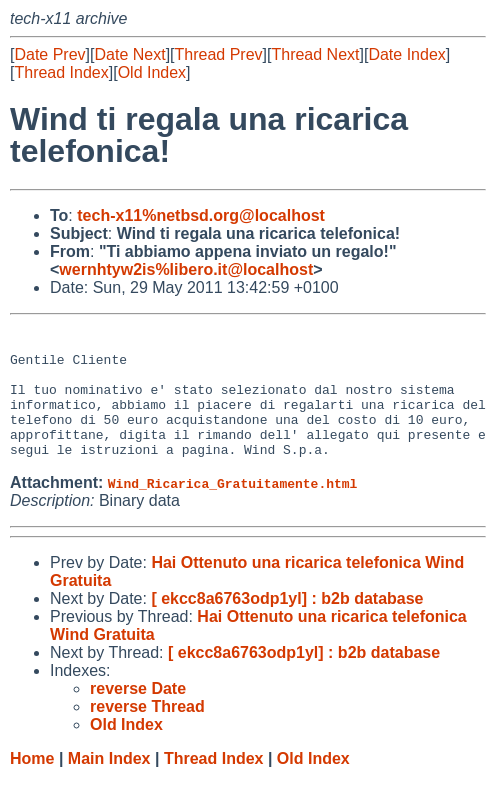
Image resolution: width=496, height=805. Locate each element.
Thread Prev (219, 54)
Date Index (406, 54)
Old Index (152, 72)
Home (32, 785)
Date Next (129, 54)
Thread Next (315, 54)
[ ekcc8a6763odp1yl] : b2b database (287, 625)
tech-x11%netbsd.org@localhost (201, 215)
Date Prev (49, 54)
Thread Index (61, 72)
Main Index (109, 785)
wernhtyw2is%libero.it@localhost (186, 269)
